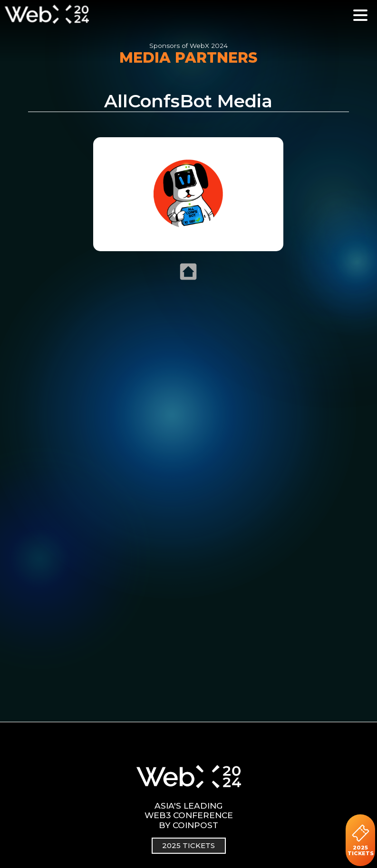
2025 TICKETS (361, 840)
